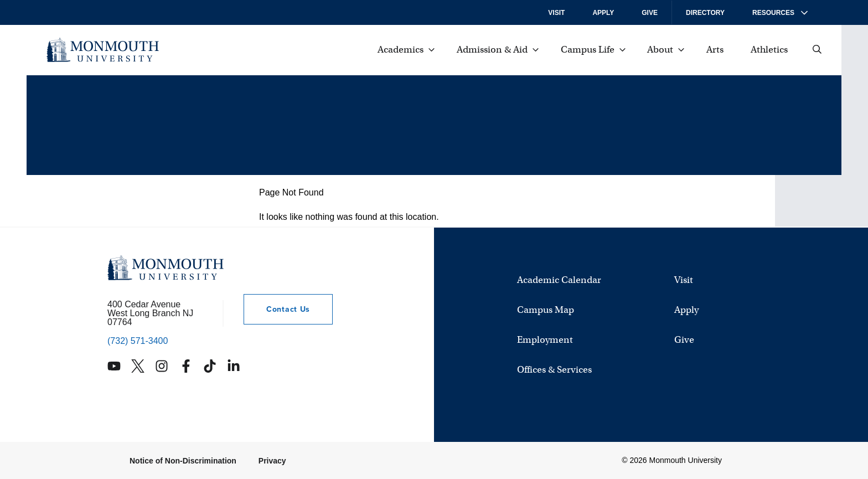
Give (650, 13)
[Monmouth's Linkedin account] (234, 366)
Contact (277, 309)
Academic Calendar (559, 280)
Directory (705, 13)
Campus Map (546, 310)
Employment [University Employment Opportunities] (545, 340)
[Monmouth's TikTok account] (210, 366)
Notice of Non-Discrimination (183, 461)
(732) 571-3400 (138, 341)
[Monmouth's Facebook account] (186, 366)
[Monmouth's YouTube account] (114, 366)
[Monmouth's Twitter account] (138, 366)
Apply (603, 13)
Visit (556, 13)
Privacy (272, 461)
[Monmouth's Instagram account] (162, 366)
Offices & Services (554, 370)
